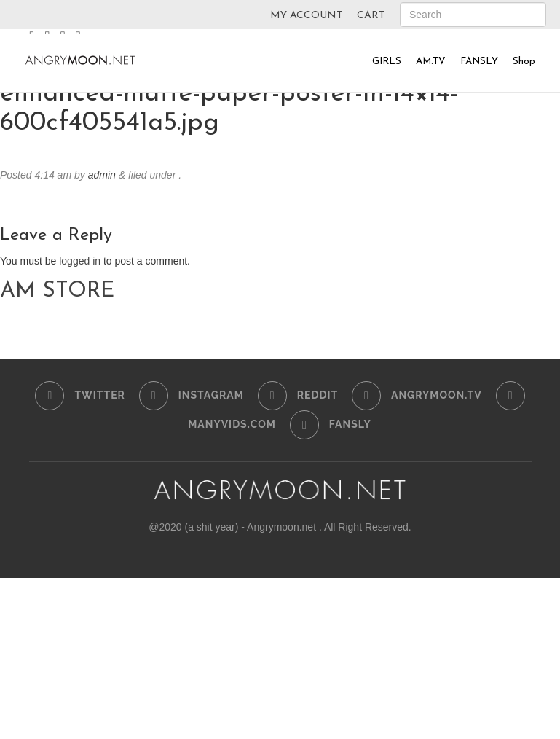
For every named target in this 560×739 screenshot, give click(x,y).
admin (102, 175)
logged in (80, 261)
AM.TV (431, 62)
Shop (524, 62)
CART (371, 16)
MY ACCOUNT (307, 16)
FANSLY (479, 62)
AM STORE (57, 291)
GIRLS (387, 62)
